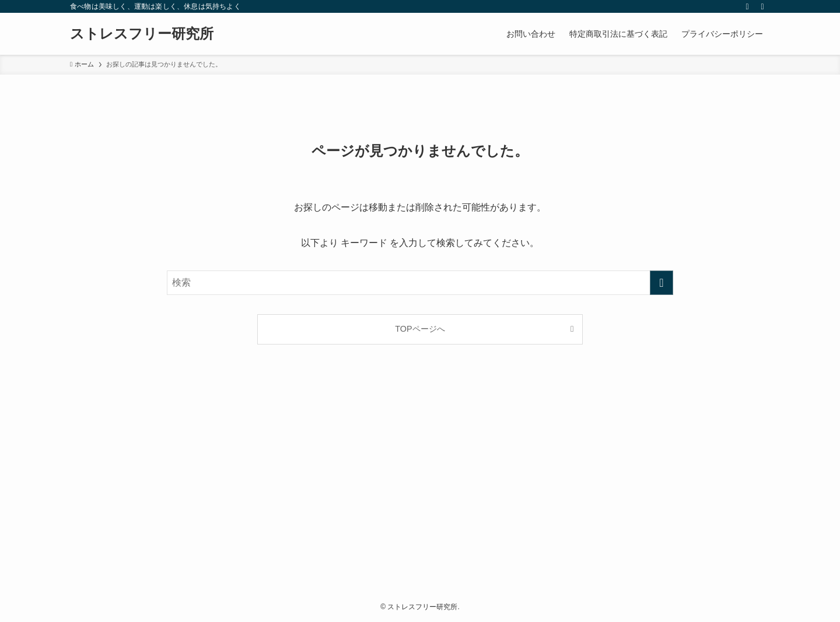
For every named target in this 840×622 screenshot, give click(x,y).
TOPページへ (420, 329)
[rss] (747, 6)
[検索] (762, 6)
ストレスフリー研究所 (142, 34)
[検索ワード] (420, 283)
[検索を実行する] (661, 283)
